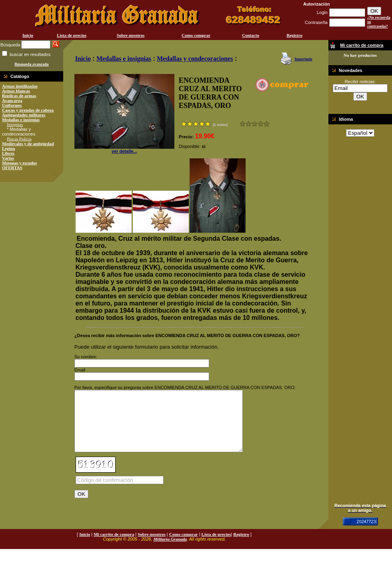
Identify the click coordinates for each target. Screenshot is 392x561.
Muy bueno (261, 124)
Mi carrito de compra (114, 546)
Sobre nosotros (131, 35)
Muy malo (243, 124)
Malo (249, 124)
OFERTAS (12, 168)
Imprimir (303, 59)
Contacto (251, 35)
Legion (8, 148)
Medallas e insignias (21, 120)
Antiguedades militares (24, 115)
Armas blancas (16, 91)
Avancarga (12, 100)
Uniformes (12, 105)
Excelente (267, 124)
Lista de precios (72, 35)
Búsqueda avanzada (31, 64)
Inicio (28, 35)
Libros (8, 153)
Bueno (255, 124)
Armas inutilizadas (20, 86)
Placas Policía (19, 139)
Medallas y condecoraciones (195, 59)
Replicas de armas (19, 96)
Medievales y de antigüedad (28, 144)
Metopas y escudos (19, 163)
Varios (8, 158)
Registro (294, 35)
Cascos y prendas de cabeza (28, 110)
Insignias (15, 124)
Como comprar (196, 35)
